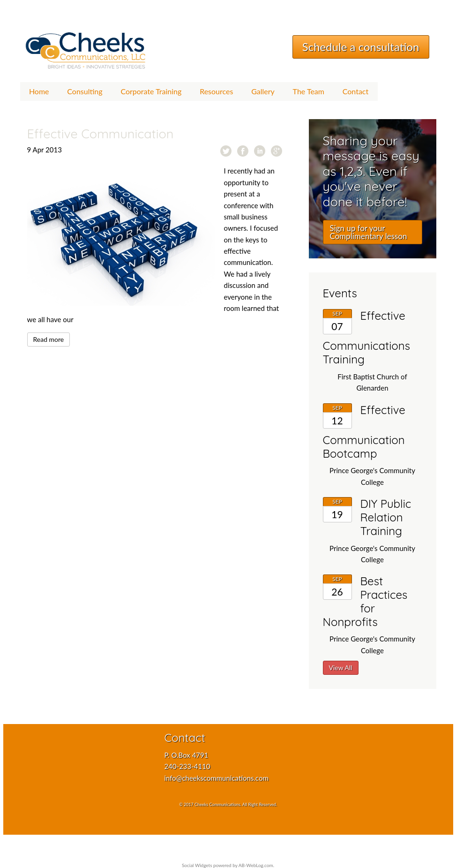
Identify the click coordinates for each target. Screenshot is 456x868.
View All (341, 668)
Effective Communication (101, 134)
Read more (49, 339)
